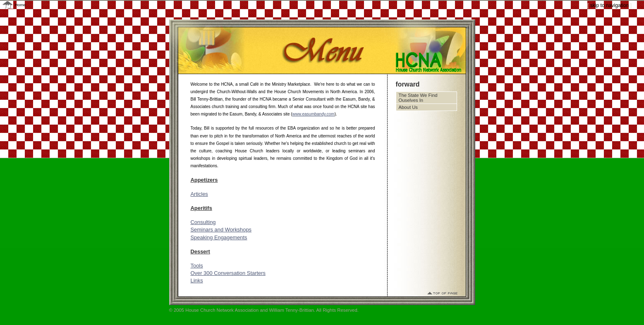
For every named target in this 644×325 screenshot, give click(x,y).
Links (197, 280)
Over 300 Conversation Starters (228, 273)
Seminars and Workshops (221, 230)
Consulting (203, 222)
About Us (408, 107)
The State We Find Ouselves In (418, 98)
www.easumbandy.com (314, 114)
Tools (197, 266)
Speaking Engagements (219, 237)
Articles (199, 194)
